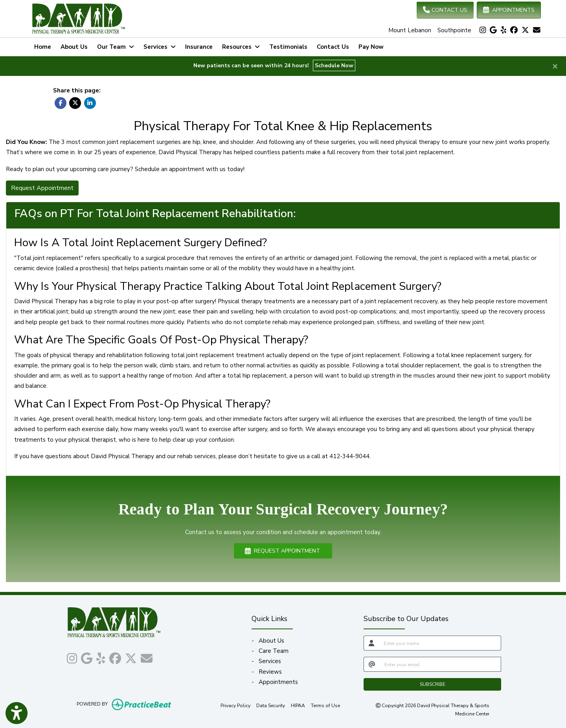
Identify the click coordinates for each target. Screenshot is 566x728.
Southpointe (454, 30)
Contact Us (333, 47)
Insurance (199, 47)
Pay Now (373, 46)
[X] (525, 30)
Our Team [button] (116, 47)
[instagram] (483, 30)
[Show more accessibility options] (17, 713)
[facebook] (514, 30)
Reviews (270, 672)
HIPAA (298, 705)
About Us (74, 47)
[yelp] (504, 30)
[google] (493, 30)
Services (270, 661)
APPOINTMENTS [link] (509, 10)
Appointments (278, 682)
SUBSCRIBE (433, 684)
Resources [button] (241, 47)
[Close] (555, 66)
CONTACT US (445, 10)
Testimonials (288, 47)
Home (43, 47)
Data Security (271, 705)
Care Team (274, 651)
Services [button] (160, 47)
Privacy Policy (235, 705)
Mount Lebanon (410, 30)
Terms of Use (325, 705)
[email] (440, 664)
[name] (440, 643)
